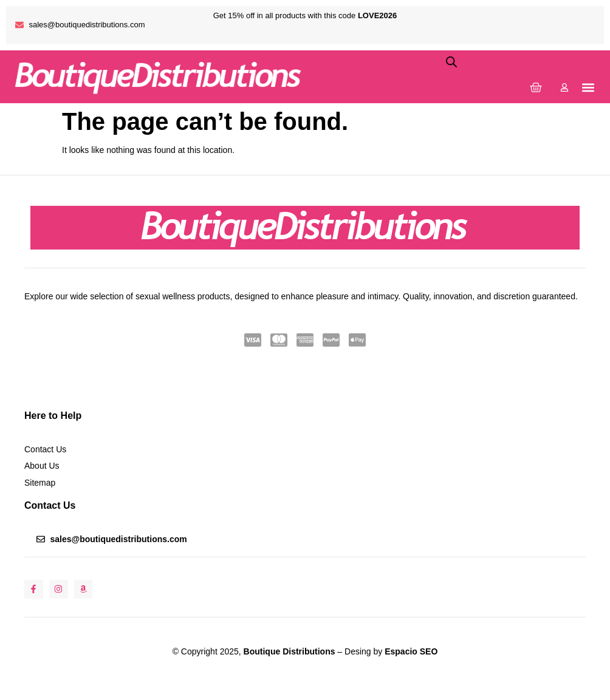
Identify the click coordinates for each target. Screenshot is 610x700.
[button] (588, 87)
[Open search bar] (451, 62)
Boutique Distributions (288, 651)
